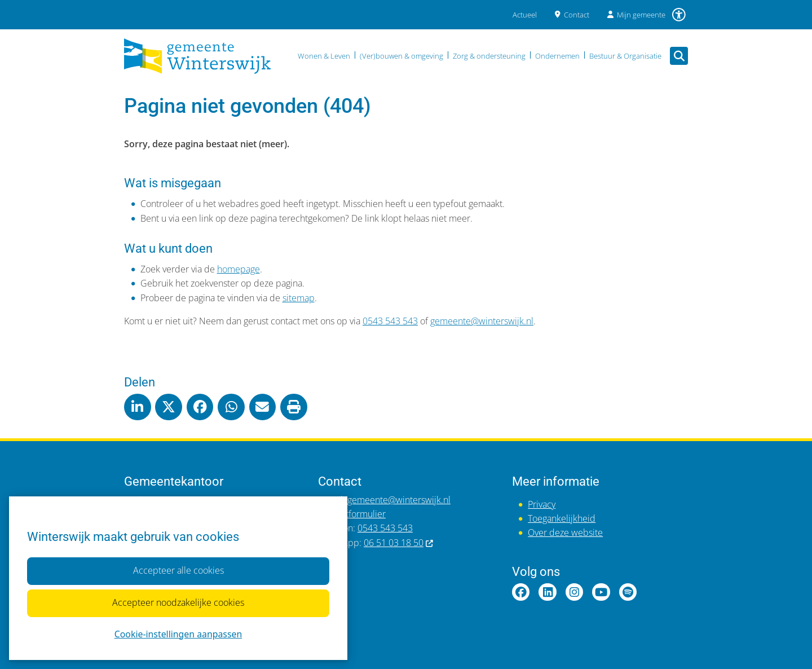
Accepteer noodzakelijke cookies (178, 603)
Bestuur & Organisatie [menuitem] (625, 56)
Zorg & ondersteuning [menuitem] (489, 56)
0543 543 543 (390, 321)
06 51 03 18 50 (399, 543)
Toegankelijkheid (562, 518)
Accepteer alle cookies (178, 571)
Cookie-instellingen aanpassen (178, 634)
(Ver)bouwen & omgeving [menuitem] (401, 56)
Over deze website (565, 532)
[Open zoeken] (679, 56)
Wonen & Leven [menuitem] (324, 56)
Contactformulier (352, 514)
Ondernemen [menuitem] (557, 56)
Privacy (542, 504)
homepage (239, 269)
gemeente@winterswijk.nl (482, 321)
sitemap (299, 298)
